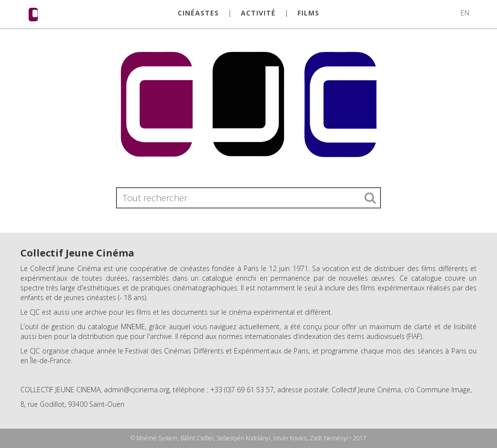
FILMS (308, 13)
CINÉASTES (198, 13)
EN (465, 13)
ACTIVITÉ (258, 13)
